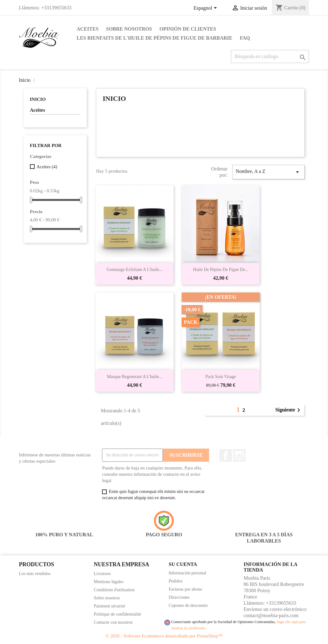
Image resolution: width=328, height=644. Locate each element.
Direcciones (179, 597)
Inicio (38, 99)
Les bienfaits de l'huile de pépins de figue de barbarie (155, 38)
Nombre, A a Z (268, 172)
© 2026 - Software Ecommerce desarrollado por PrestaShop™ (164, 636)
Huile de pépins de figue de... (220, 270)
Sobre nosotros (129, 29)
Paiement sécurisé (110, 606)
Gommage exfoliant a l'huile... (134, 270)
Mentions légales (109, 582)
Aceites (88, 29)
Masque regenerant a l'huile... (135, 377)
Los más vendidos (35, 574)
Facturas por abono (186, 589)
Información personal (188, 573)
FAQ (245, 38)
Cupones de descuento (188, 605)
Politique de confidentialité (118, 614)
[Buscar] (270, 57)
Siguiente (289, 410)
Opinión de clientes (188, 29)
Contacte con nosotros (113, 622)
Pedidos (176, 581)
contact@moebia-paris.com (271, 615)
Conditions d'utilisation (114, 590)
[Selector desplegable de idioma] (206, 8)
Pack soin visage (221, 377)
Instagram (239, 455)
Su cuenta (183, 564)
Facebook (226, 455)
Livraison (102, 574)
